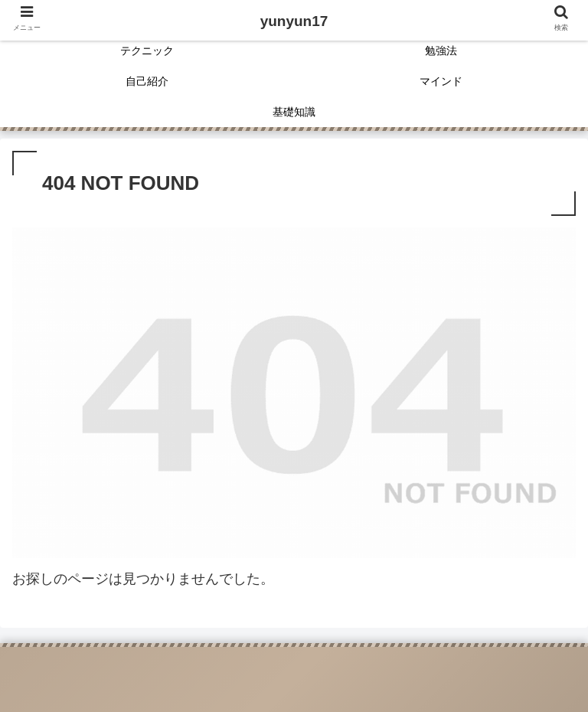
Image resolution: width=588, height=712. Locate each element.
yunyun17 (294, 21)
